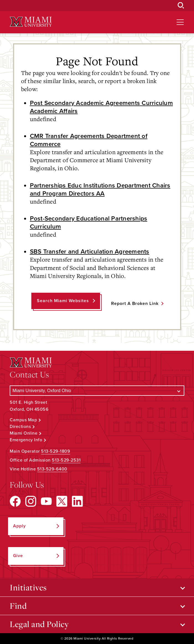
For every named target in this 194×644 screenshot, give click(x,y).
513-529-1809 (56, 451)
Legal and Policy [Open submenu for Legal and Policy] (39, 624)
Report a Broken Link (135, 304)
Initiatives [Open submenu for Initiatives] (28, 587)
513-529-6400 (52, 469)
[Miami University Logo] (31, 22)
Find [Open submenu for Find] (18, 606)
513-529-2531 (66, 460)
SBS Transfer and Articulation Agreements (90, 251)
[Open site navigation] (180, 22)
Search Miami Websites (63, 301)
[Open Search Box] (181, 6)
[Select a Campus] (97, 391)
